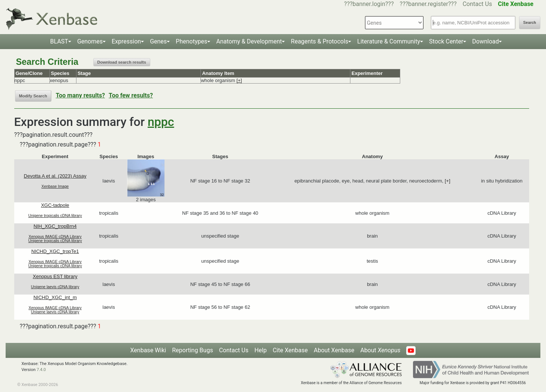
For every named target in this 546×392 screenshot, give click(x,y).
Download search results (122, 62)
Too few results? (131, 95)
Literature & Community (389, 41)
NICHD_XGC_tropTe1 (55, 251)
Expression (126, 41)
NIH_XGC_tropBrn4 (55, 226)
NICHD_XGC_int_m (55, 297)
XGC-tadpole (55, 205)
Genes (158, 41)
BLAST (59, 41)
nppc (161, 122)
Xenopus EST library (55, 276)
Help (261, 350)
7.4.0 (41, 370)
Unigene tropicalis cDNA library (55, 216)
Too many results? (80, 95)
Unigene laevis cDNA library (55, 287)
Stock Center (446, 41)
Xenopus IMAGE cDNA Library (55, 237)
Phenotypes (191, 41)
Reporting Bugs (192, 350)
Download (485, 41)
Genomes (90, 41)
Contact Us (477, 4)
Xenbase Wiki (148, 350)
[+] (239, 80)
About (380, 350)
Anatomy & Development (249, 41)
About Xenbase (334, 350)
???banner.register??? (428, 4)
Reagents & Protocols (319, 41)
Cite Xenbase (290, 350)
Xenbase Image (55, 186)
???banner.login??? (369, 4)
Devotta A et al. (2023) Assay (55, 176)
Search (530, 23)
